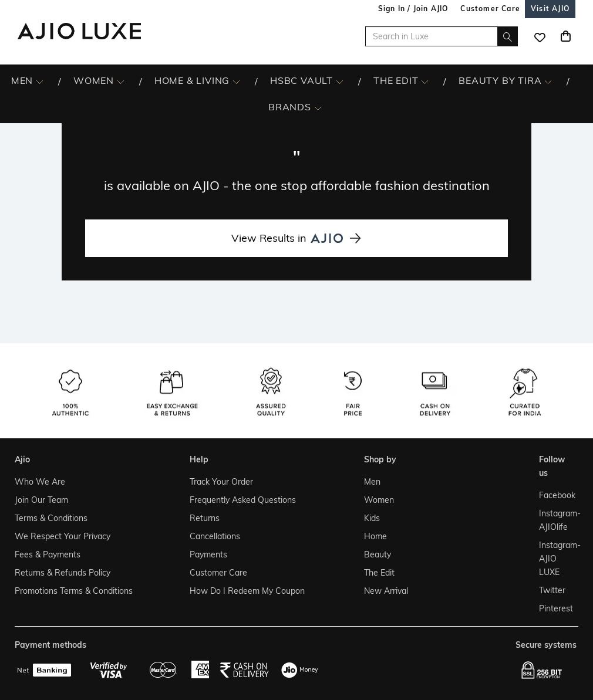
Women (379, 500)
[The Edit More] (425, 81)
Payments (208, 554)
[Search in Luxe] (442, 36)
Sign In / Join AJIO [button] (413, 9)
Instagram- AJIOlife (556, 520)
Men (372, 482)
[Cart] (565, 36)
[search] (508, 36)
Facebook (556, 495)
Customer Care (218, 573)
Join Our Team (41, 500)
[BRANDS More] (318, 107)
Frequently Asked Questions (243, 500)
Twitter (552, 590)
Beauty (378, 554)
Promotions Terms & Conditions (74, 591)
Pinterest (556, 608)
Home (375, 536)
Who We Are (40, 482)
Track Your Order (221, 482)
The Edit (379, 573)
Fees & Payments (48, 554)
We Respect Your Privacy (63, 536)
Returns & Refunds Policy (63, 573)
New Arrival (386, 591)
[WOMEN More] (121, 81)
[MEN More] (40, 81)
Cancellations (215, 536)
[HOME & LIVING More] (236, 81)
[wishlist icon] (540, 36)
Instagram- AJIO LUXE (556, 559)
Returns (205, 518)
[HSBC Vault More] (340, 81)
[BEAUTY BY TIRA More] (548, 81)
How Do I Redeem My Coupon (247, 591)
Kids (372, 518)
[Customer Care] (490, 9)
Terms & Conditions (51, 518)
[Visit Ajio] (550, 9)
